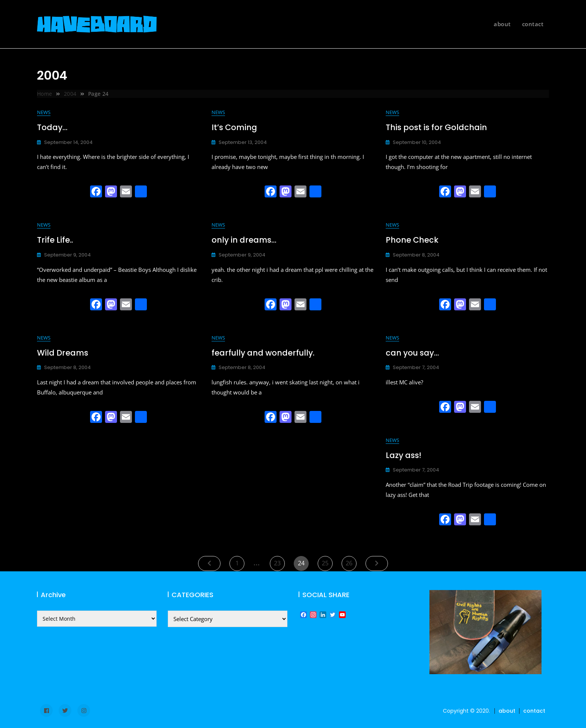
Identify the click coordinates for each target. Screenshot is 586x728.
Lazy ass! (403, 455)
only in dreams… (244, 240)
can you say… (412, 353)
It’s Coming (234, 127)
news (44, 112)
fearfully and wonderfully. (263, 353)
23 (279, 562)
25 (327, 562)
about (502, 24)
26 (351, 562)
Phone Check (412, 240)
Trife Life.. (55, 240)
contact (533, 24)
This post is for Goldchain (436, 127)
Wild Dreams (63, 353)
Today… (52, 127)
